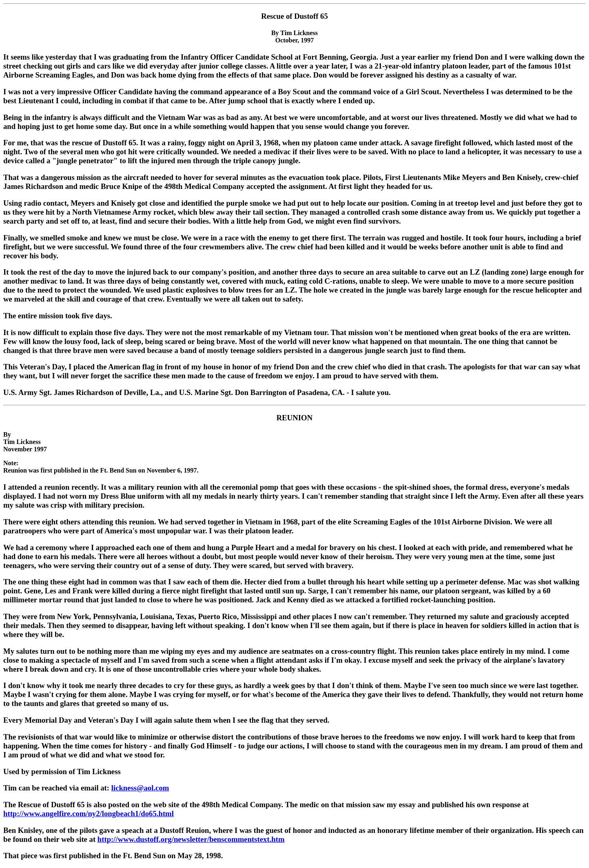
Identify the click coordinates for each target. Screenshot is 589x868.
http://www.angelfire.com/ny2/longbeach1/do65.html (89, 814)
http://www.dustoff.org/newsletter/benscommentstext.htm (191, 839)
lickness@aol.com (140, 788)
